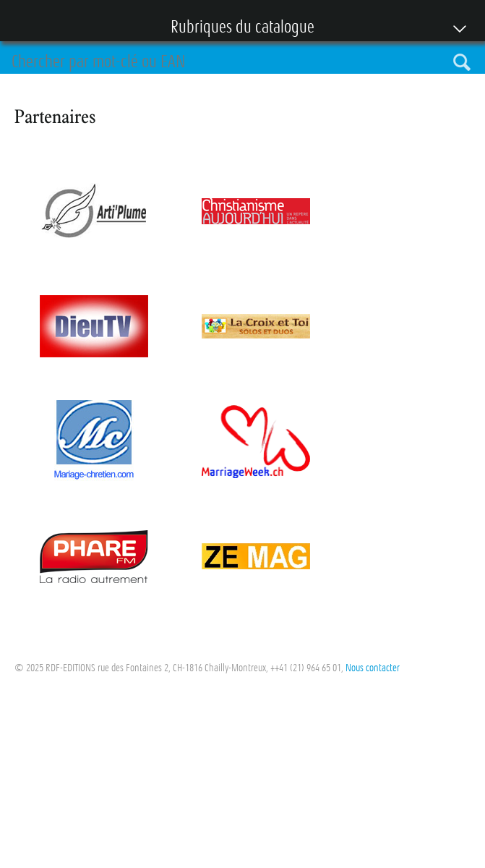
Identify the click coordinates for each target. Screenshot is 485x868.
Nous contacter (373, 668)
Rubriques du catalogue (235, 28)
